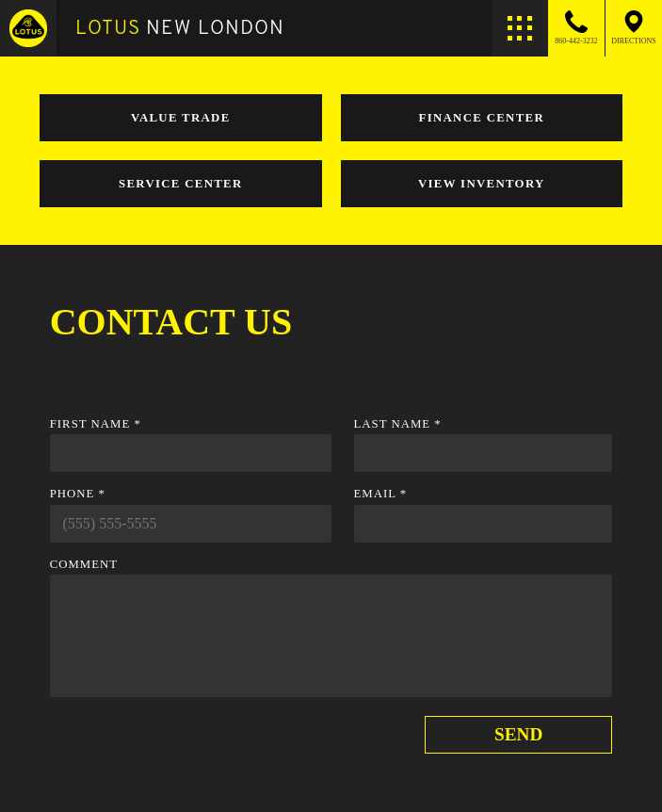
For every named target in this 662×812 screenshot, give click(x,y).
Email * (381, 494)
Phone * (78, 494)
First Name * (96, 424)
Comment (84, 564)
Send (518, 734)
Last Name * (398, 424)
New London (180, 27)
